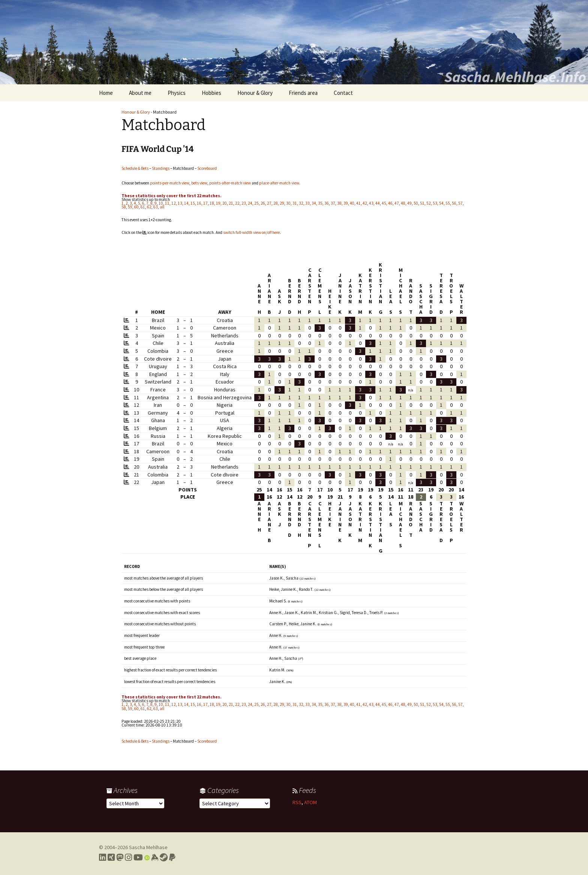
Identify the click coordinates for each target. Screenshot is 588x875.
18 (212, 203)
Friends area (303, 93)
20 (225, 203)
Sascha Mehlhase (148, 847)
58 (124, 207)
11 (167, 203)
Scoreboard (207, 168)
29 (282, 203)
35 (320, 203)
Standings (161, 168)
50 (416, 203)
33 (307, 203)
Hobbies (211, 93)
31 (295, 203)
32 (301, 203)
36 (327, 203)
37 (333, 203)
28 (276, 203)
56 (454, 203)
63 (156, 207)
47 (397, 203)
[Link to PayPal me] (172, 857)
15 (193, 203)
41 (358, 203)
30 (288, 203)
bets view (199, 183)
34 (314, 203)
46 (390, 203)
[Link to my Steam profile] (164, 857)
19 (218, 203)
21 (231, 203)
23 (244, 203)
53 (435, 203)
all (162, 207)
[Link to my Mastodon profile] (120, 857)
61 (143, 207)
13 (180, 203)
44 (378, 203)
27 (269, 203)
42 (365, 203)
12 (174, 203)
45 (384, 203)
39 (346, 203)
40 (352, 203)
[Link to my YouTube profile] (138, 857)
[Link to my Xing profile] (111, 857)
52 (429, 203)
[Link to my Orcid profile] (147, 857)
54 (441, 203)
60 (136, 207)
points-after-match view (230, 183)
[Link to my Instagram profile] (128, 857)
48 (403, 203)
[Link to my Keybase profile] (155, 857)
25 (256, 203)
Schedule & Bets (135, 168)
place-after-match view (279, 183)
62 (149, 207)
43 (371, 203)
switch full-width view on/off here (251, 232)
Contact (343, 93)
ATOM (310, 802)
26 (263, 203)
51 (422, 203)
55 (448, 203)
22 (237, 203)
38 (339, 203)
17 (205, 203)
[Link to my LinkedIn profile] (103, 857)
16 (199, 203)
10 (161, 203)
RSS (297, 802)
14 (186, 203)
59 (130, 207)
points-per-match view (170, 183)
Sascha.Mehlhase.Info (515, 77)
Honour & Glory (255, 93)
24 (250, 203)
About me (140, 93)
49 (409, 203)
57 (460, 203)
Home (106, 93)
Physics (177, 93)
